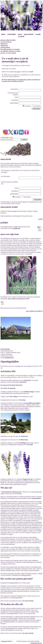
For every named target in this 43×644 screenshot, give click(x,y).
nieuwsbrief (29, 34)
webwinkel (12, 34)
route (20, 34)
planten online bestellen (8, 40)
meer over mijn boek (10, 234)
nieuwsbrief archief (9, 207)
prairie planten (5, 47)
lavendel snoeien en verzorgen (10, 49)
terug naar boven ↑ (7, 641)
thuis (3, 34)
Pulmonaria (4, 46)
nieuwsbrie (27, 380)
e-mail (38, 34)
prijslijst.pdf (16, 228)
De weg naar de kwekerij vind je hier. (12, 385)
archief (40, 219)
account (21, 36)
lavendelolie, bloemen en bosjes (10, 51)
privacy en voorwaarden (8, 53)
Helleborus (4, 44)
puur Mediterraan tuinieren (34, 311)
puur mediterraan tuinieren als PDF (19, 299)
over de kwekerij (6, 42)
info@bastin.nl (9, 358)
